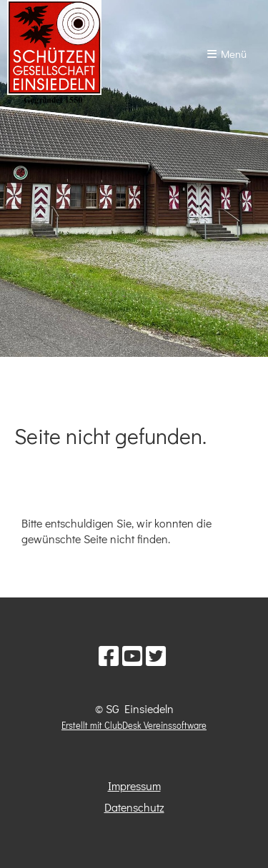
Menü (227, 54)
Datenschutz (134, 807)
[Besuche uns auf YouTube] (132, 656)
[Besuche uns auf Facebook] (109, 656)
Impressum (134, 786)
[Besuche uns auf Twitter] (156, 656)
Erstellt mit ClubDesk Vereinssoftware (134, 725)
